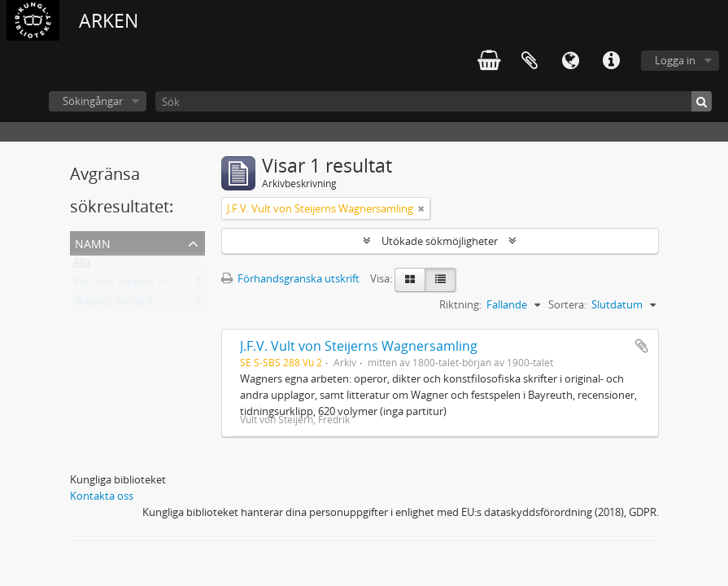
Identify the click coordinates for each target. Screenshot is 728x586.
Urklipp (530, 61)
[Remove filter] (421, 208)
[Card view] (410, 280)
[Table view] (440, 280)
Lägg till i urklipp (642, 346)
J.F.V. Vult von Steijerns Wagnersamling (359, 346)
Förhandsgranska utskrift (290, 278)
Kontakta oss (102, 496)
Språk (570, 61)
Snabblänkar (611, 61)
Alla (82, 265)
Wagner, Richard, (114, 304)
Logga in (675, 60)
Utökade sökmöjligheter (440, 241)
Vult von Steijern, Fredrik (133, 285)
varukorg (489, 61)
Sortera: (567, 304)
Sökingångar (93, 101)
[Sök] (434, 101)
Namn (93, 242)
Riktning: (460, 304)
